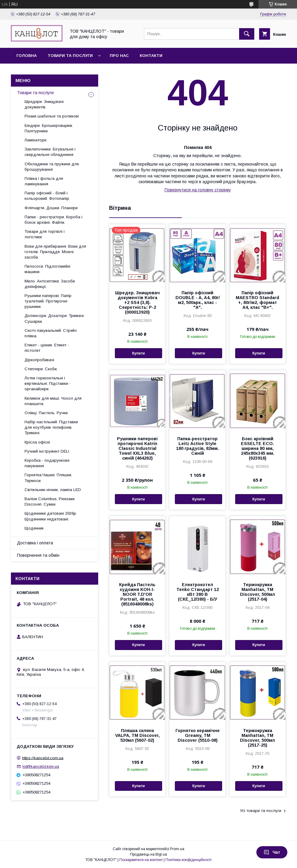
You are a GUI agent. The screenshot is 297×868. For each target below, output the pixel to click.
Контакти (151, 56)
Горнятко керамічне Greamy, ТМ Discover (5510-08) (198, 735)
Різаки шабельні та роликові (52, 116)
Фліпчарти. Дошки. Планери (51, 208)
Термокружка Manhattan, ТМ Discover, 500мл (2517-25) (257, 738)
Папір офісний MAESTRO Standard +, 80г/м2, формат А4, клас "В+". (257, 300)
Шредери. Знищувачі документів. (44, 104)
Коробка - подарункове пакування (47, 463)
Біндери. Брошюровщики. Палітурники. (49, 128)
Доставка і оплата (35, 543)
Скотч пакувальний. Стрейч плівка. (51, 333)
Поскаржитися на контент (141, 860)
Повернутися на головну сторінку (198, 190)
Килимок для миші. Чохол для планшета (53, 401)
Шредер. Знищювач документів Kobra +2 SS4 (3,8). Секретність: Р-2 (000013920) (137, 302)
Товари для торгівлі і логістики (45, 234)
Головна (27, 56)
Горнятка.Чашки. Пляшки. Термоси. (48, 478)
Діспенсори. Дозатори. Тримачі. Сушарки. (55, 318)
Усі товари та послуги (261, 811)
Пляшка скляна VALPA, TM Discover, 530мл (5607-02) (137, 735)
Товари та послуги (70, 56)
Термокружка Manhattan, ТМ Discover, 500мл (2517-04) (257, 592)
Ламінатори (35, 140)
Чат (272, 852)
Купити (138, 353)
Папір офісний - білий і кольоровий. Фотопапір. (47, 196)
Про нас (119, 56)
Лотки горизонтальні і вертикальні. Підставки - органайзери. (48, 383)
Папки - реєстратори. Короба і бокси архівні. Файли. (53, 220)
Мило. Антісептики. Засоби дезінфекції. (50, 284)
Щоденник (34, 528)
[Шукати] (247, 34)
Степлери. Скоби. (41, 369)
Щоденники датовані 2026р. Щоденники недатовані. (51, 516)
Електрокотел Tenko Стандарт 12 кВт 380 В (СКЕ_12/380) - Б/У (198, 592)
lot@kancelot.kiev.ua (41, 766)
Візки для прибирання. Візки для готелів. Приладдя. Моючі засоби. (55, 252)
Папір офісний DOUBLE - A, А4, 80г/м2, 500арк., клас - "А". (198, 300)
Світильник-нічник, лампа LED (53, 490)
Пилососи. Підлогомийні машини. (47, 269)
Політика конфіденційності (189, 860)
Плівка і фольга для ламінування (44, 181)
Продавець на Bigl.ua (148, 854)
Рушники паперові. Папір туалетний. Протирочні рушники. (48, 301)
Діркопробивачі (39, 360)
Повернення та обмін (38, 555)
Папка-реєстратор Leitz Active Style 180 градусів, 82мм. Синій (197, 446)
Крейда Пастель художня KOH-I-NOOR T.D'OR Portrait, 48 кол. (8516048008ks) (137, 594)
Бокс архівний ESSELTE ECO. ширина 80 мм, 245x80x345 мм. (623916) (258, 448)
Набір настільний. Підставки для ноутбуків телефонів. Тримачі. (51, 427)
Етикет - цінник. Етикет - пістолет (47, 348)
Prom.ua (177, 849)
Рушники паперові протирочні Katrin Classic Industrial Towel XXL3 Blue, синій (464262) (137, 448)
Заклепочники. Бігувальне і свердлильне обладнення (50, 152)
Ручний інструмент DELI (47, 451)
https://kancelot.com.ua (43, 758)
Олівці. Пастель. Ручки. (47, 413)
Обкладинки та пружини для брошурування (52, 167)
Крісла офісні (37, 442)
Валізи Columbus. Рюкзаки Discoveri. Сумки (50, 502)
